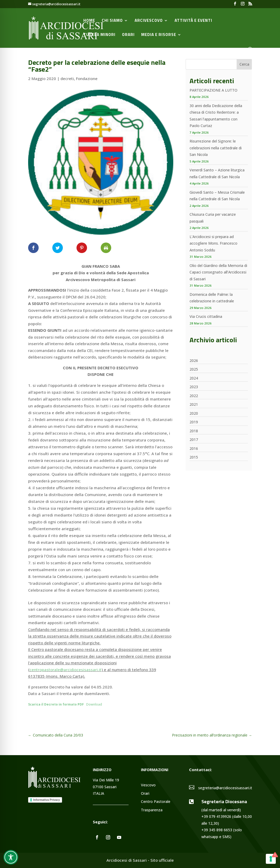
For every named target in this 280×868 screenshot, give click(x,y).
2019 (194, 422)
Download (94, 704)
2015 (194, 457)
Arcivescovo (149, 21)
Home (89, 21)
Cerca (244, 64)
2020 (194, 413)
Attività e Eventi (193, 21)
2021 (194, 404)
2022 (194, 396)
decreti (67, 78)
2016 (194, 448)
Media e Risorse (159, 35)
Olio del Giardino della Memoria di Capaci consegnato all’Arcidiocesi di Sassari (218, 272)
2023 (194, 387)
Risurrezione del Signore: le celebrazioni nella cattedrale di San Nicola (216, 148)
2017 (194, 440)
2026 (194, 361)
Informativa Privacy (47, 800)
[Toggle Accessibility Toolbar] (11, 857)
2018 (194, 431)
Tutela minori (99, 35)
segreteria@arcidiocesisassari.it (225, 788)
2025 (194, 369)
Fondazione (87, 78)
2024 (194, 378)
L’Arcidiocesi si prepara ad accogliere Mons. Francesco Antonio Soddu (213, 243)
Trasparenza (152, 810)
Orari (128, 35)
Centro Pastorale (156, 802)
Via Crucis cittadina (206, 316)
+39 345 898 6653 (217, 830)
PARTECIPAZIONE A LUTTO (213, 90)
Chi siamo (112, 21)
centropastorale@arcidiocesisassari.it (65, 670)
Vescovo (148, 785)
